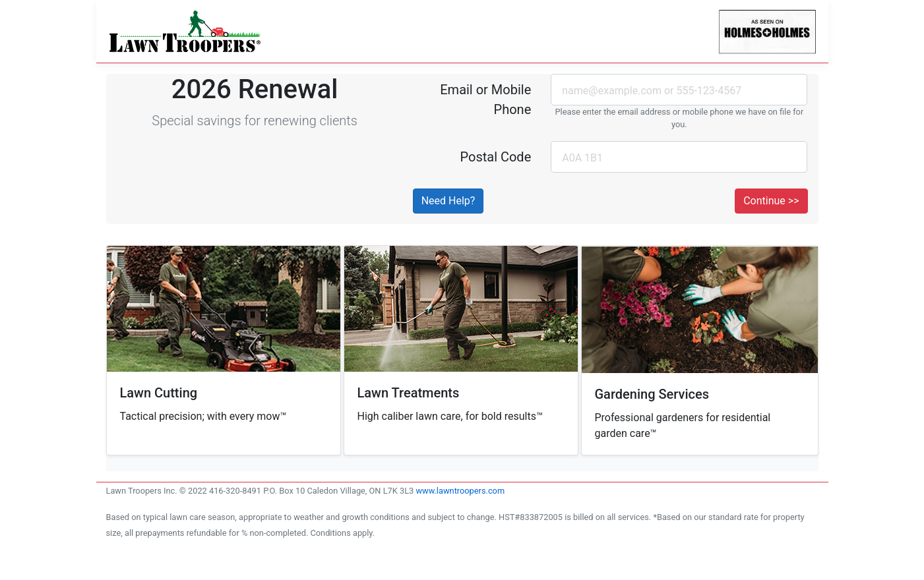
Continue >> (771, 201)
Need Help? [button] (448, 201)
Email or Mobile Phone (485, 100)
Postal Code (495, 157)
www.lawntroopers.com (460, 491)
